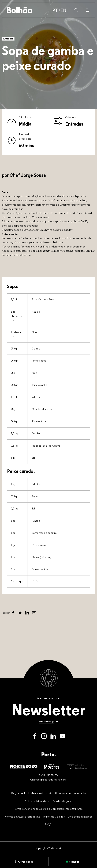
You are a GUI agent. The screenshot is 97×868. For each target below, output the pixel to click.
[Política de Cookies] (54, 816)
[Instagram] (44, 736)
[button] (76, 10)
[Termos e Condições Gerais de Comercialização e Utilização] (48, 809)
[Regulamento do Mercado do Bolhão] (32, 793)
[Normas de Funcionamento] (70, 793)
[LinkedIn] (53, 736)
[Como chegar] (24, 861)
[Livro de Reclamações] (80, 816)
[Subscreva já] (48, 721)
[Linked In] (27, 613)
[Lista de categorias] (62, 801)
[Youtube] (62, 736)
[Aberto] (73, 861)
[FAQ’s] (48, 824)
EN (63, 10)
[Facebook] (13, 613)
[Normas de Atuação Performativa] (23, 816)
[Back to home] (20, 10)
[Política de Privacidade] (37, 801)
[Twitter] (20, 613)
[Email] (34, 613)
